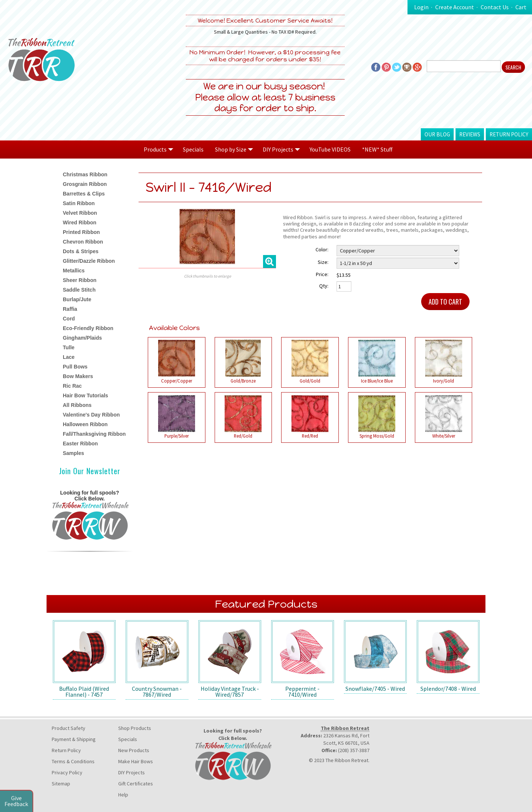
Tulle (69, 347)
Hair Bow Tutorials (86, 395)
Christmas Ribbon (85, 174)
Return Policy (509, 134)
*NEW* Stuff (377, 149)
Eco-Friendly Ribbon (88, 328)
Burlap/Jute (77, 299)
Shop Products (135, 728)
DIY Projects (132, 772)
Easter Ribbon (80, 444)
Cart (521, 7)
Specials (193, 149)
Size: (323, 262)
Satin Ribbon (79, 203)
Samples (74, 453)
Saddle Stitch (79, 290)
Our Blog (437, 134)
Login (421, 7)
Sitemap (61, 784)
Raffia (70, 309)
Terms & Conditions (73, 761)
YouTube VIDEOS (330, 149)
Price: (322, 274)
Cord (69, 319)
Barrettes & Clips (84, 194)
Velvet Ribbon (80, 213)
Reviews (470, 134)
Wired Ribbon (80, 222)
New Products (134, 750)
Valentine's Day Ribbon (91, 415)
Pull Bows (75, 367)
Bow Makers (78, 376)
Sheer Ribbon (80, 280)
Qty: (324, 286)
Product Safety (69, 728)
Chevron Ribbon (83, 242)
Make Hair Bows (136, 761)
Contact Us (495, 7)
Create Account (455, 7)
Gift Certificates (136, 784)
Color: (322, 249)
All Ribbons (77, 405)
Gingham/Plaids (82, 338)
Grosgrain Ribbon (85, 184)
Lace (69, 357)
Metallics (74, 271)
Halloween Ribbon (85, 424)
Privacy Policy (67, 772)
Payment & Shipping (74, 739)
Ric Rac (72, 386)
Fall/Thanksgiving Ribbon (94, 434)
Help (123, 795)
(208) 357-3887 (354, 750)
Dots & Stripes (81, 251)
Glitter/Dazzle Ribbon (89, 261)
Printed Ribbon (81, 232)
